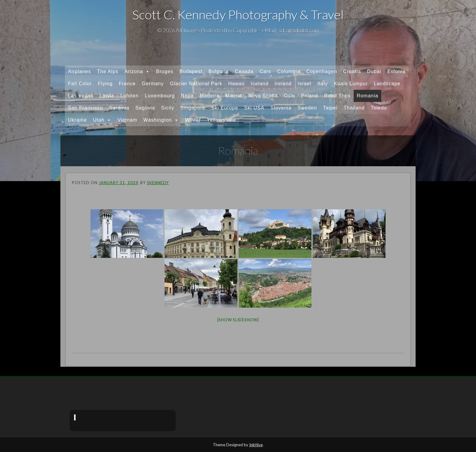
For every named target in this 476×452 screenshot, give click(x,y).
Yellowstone (221, 120)
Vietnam (127, 120)
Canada (244, 71)
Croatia (352, 71)
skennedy (158, 183)
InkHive (256, 445)
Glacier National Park (196, 84)
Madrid (234, 96)
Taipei (330, 108)
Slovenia (281, 108)
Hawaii (236, 84)
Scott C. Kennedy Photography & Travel (238, 15)
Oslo (289, 96)
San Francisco (85, 108)
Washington (161, 120)
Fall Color (80, 84)
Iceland (260, 84)
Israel (304, 84)
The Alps (108, 71)
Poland (310, 96)
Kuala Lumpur (351, 84)
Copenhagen (322, 71)
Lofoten (129, 96)
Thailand (354, 108)
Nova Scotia (263, 96)
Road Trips (337, 96)
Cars (265, 71)
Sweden (307, 108)
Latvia (107, 96)
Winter (193, 120)
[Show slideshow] (238, 320)
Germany (153, 84)
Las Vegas (81, 96)
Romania (367, 96)
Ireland (283, 84)
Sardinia (119, 108)
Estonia (396, 71)
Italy (323, 84)
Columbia (289, 71)
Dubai (374, 71)
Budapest (191, 71)
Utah (102, 120)
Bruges (165, 71)
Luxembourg (160, 96)
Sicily (168, 108)
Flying (105, 84)
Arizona (137, 72)
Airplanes (80, 71)
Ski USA (254, 108)
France (127, 84)
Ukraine (77, 120)
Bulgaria (219, 71)
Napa (187, 96)
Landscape (387, 84)
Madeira (210, 96)
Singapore (193, 108)
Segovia (145, 108)
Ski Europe (225, 108)
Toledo (379, 108)
